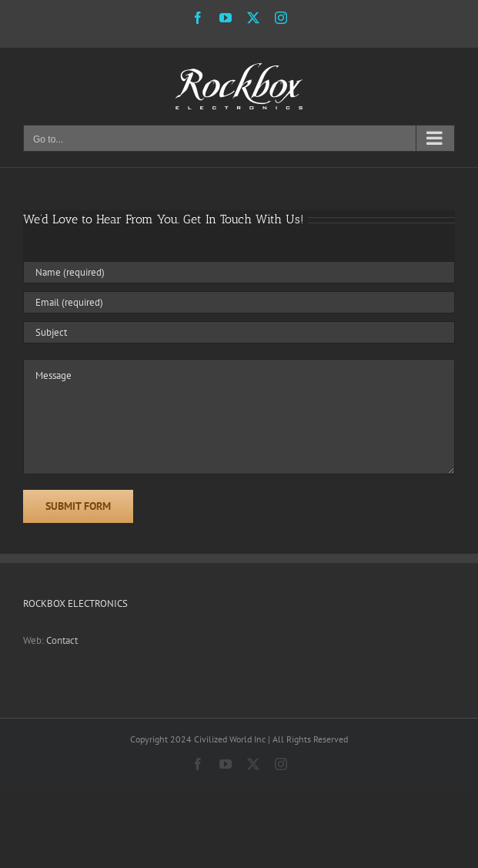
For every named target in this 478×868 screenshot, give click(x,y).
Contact (62, 640)
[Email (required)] (239, 302)
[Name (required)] (239, 272)
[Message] (239, 417)
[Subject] (239, 332)
